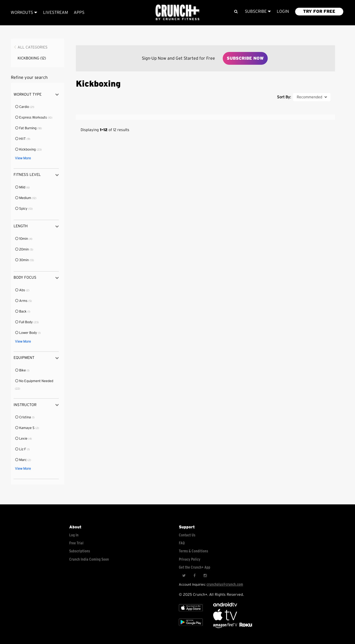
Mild (20, 187)
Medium (23, 198)
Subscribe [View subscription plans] (258, 11)
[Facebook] (195, 576)
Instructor (36, 405)
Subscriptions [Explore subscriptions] (80, 551)
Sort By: (284, 97)
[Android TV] (225, 605)
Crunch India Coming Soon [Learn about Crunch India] (89, 559)
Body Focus (36, 278)
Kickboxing (32, 58)
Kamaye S (25, 428)
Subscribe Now (245, 58)
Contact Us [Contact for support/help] (187, 535)
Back (21, 312)
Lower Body (26, 333)
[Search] (236, 12)
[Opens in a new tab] (226, 627)
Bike (21, 370)
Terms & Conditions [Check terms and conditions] (193, 551)
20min (22, 250)
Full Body (24, 322)
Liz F (21, 449)
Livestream (56, 13)
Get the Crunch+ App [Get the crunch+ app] (195, 567)
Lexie (22, 439)
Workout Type (36, 94)
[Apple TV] (191, 612)
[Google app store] (191, 627)
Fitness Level (36, 175)
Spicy (22, 209)
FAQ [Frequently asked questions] (182, 543)
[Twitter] (184, 576)
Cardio (22, 107)
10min (22, 239)
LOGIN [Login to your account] (283, 11)
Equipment (36, 358)
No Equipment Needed (34, 381)
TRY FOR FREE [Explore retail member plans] (319, 11)
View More (23, 158)
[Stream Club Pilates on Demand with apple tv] (245, 627)
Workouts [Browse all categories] (24, 13)
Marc (21, 460)
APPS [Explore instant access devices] (79, 13)
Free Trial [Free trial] (76, 543)
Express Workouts (31, 118)
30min (22, 260)
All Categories (33, 47)
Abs (20, 290)
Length (36, 226)
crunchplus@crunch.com (225, 584)
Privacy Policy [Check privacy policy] (190, 559)
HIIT (21, 139)
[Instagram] (205, 576)
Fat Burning (26, 128)
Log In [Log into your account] (74, 535)
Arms (22, 301)
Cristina (23, 417)
